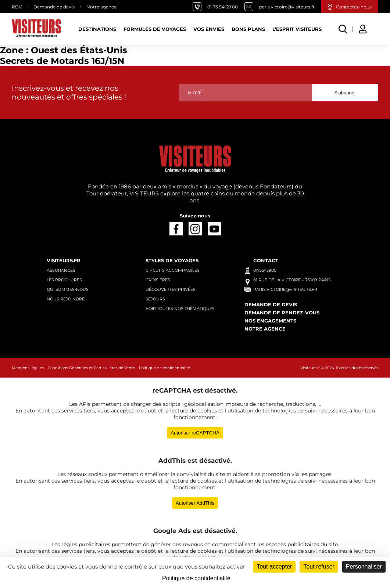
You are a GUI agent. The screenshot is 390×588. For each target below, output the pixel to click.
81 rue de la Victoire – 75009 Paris (292, 280)
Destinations (97, 29)
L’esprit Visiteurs (297, 29)
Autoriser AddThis (195, 503)
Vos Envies (209, 29)
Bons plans (248, 29)
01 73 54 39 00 (223, 7)
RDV (17, 7)
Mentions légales (28, 368)
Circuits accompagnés (173, 270)
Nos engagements (270, 321)
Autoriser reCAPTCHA (195, 433)
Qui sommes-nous (68, 289)
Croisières (158, 280)
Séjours (155, 299)
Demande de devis (54, 7)
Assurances (61, 270)
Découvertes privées (171, 289)
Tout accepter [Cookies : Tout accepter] (274, 567)
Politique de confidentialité (164, 368)
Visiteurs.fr (64, 260)
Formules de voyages (155, 29)
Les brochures (64, 280)
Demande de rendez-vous (282, 313)
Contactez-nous (354, 7)
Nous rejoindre (66, 299)
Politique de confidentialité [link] (196, 578)
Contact (266, 260)
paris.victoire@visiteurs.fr (287, 7)
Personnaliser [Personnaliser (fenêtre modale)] (364, 567)
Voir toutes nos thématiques (180, 309)
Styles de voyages (172, 260)
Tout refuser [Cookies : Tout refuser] (319, 567)
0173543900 (265, 270)
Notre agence (101, 7)
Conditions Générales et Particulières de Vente (91, 368)
